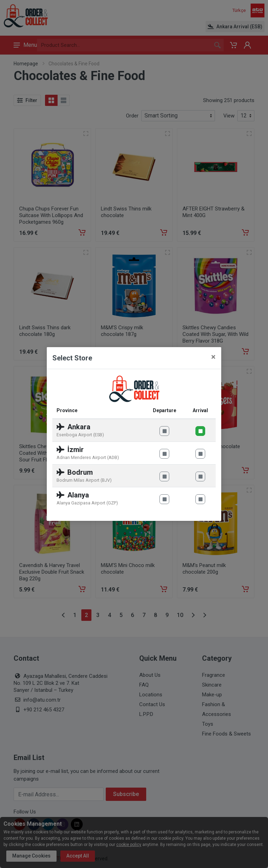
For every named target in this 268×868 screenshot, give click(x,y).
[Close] (213, 357)
